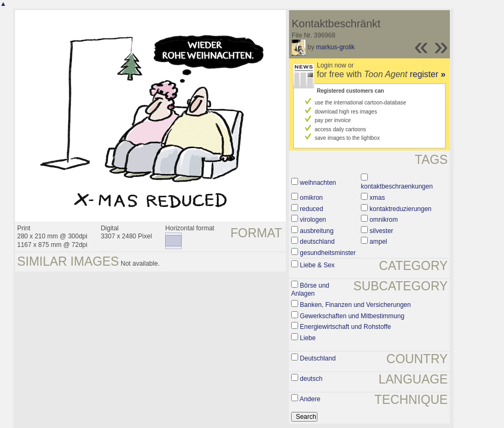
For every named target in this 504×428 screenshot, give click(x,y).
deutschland (317, 242)
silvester (381, 231)
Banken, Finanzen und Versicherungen (355, 305)
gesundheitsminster (328, 253)
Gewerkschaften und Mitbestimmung (352, 316)
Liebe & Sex (317, 265)
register (428, 74)
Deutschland (318, 358)
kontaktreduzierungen (400, 209)
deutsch (311, 379)
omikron (311, 198)
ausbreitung (317, 231)
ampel (378, 242)
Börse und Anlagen (310, 290)
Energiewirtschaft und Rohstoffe (345, 327)
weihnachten (318, 183)
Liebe (307, 338)
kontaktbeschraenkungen (397, 186)
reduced (311, 209)
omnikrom (384, 220)
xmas (377, 198)
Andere (310, 399)
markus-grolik (336, 47)
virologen (313, 220)
